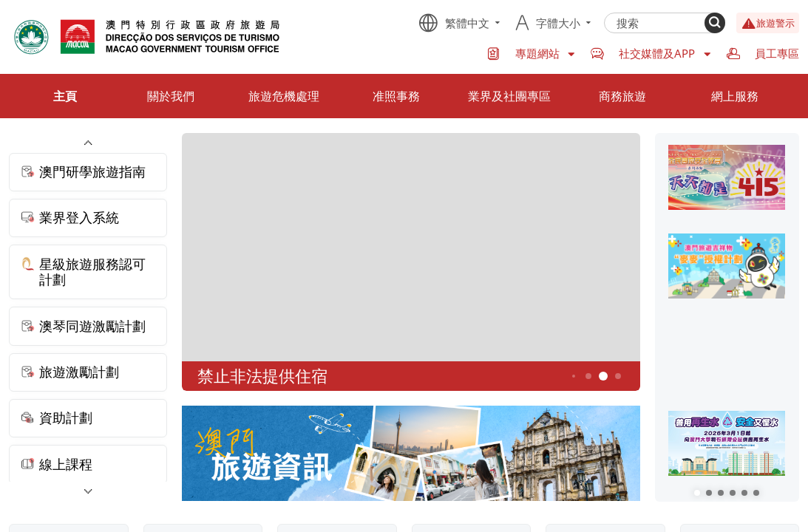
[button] (697, 493)
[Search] (715, 23)
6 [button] (618, 376)
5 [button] (603, 376)
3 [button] (574, 376)
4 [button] (588, 376)
